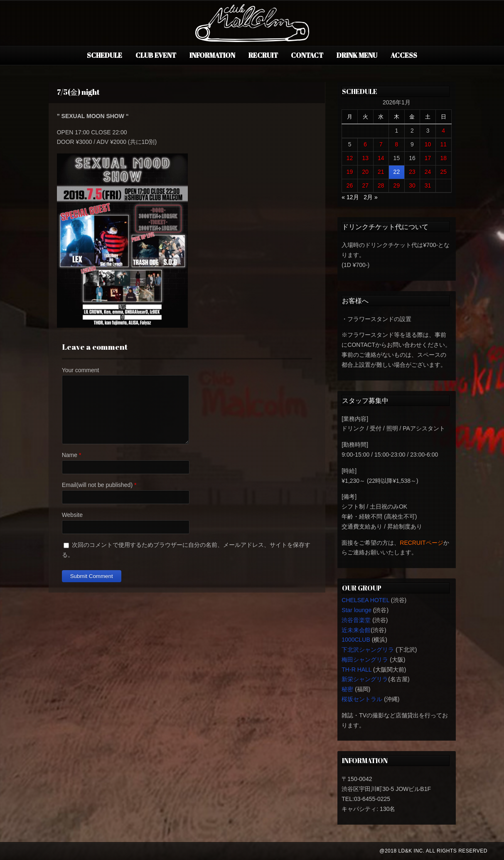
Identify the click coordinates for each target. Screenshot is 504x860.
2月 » (370, 197)
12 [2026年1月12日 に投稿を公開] (350, 158)
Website (72, 515)
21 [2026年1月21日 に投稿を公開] (381, 172)
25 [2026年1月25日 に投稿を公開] (443, 172)
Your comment (81, 370)
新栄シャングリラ (365, 679)
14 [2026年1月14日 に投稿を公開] (381, 158)
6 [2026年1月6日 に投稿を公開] (365, 144)
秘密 (347, 689)
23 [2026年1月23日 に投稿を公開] (412, 172)
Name (70, 455)
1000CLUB (356, 640)
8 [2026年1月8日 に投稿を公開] (396, 144)
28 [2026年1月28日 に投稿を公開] (381, 185)
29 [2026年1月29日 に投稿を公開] (397, 185)
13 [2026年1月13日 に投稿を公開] (365, 158)
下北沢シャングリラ (368, 650)
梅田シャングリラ (365, 660)
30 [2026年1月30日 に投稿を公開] (412, 185)
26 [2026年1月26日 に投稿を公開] (350, 185)
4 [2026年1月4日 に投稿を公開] (443, 131)
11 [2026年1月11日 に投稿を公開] (443, 144)
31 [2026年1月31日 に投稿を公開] (428, 185)
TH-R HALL (356, 670)
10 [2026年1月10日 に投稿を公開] (428, 144)
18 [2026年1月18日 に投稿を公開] (443, 158)
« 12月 (350, 197)
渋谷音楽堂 (356, 620)
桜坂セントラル (362, 699)
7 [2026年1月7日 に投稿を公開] (381, 144)
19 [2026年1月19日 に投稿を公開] (350, 172)
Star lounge (356, 610)
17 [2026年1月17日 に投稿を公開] (428, 158)
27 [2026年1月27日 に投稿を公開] (365, 185)
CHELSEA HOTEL (365, 600)
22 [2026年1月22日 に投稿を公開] (397, 172)
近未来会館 (356, 630)
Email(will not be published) (97, 485)
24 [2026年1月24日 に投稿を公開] (428, 172)
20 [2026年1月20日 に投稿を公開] (365, 172)
